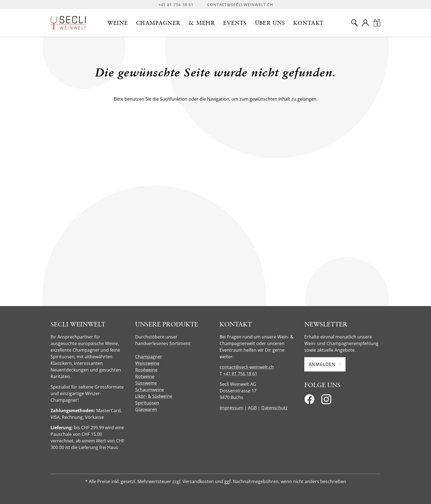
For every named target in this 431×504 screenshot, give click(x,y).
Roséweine (146, 370)
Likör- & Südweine (154, 396)
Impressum (231, 408)
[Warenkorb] (377, 23)
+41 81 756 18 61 (176, 5)
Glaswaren (146, 409)
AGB (252, 408)
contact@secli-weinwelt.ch (240, 5)
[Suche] (354, 23)
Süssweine (146, 383)
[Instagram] (326, 401)
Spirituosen (147, 403)
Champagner (149, 357)
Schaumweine (150, 390)
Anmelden (325, 364)
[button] (118, 23)
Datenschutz (275, 408)
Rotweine (145, 376)
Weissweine (147, 363)
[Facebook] (309, 401)
